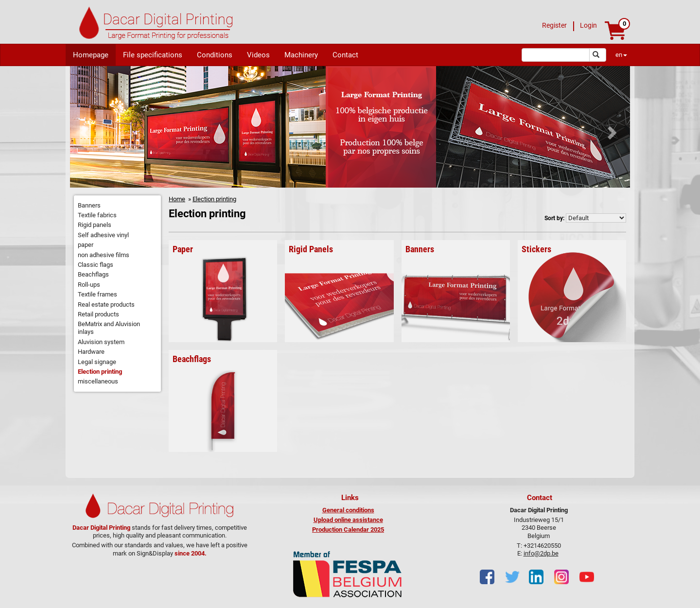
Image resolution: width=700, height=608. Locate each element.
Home (177, 199)
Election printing (100, 372)
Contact (345, 55)
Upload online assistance (348, 520)
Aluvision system (101, 342)
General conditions (348, 510)
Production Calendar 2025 (348, 530)
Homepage (91, 55)
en (621, 55)
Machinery (301, 55)
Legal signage (97, 362)
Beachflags (93, 274)
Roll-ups (89, 285)
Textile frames (97, 294)
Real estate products (106, 304)
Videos (258, 55)
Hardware (91, 352)
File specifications (153, 55)
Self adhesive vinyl (103, 235)
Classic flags (96, 265)
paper (86, 245)
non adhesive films (104, 255)
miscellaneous (98, 381)
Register (554, 25)
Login (588, 25)
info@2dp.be (541, 553)
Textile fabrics (97, 215)
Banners (89, 205)
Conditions (215, 55)
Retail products (98, 314)
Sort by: (554, 218)
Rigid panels (95, 225)
